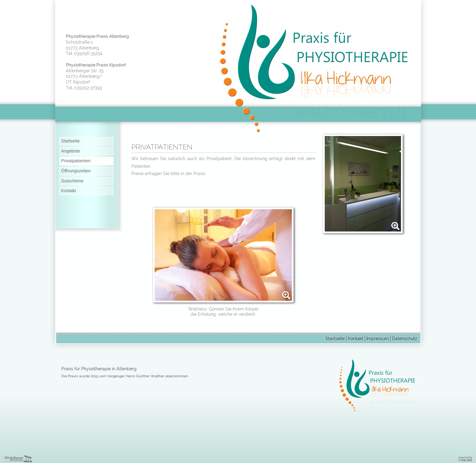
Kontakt (69, 191)
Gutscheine (72, 181)
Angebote (71, 151)
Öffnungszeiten (76, 171)
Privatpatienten (76, 161)
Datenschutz (405, 338)
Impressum (378, 338)
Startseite (71, 141)
